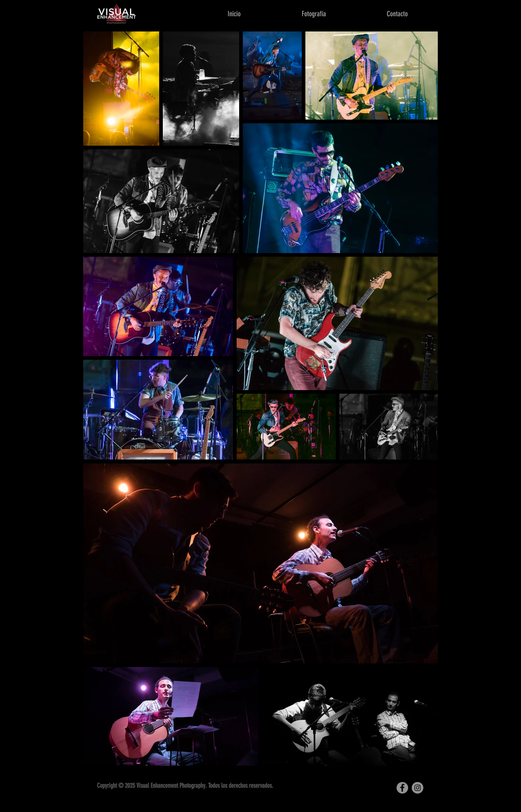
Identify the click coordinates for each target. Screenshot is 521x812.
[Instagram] (418, 788)
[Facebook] (402, 788)
